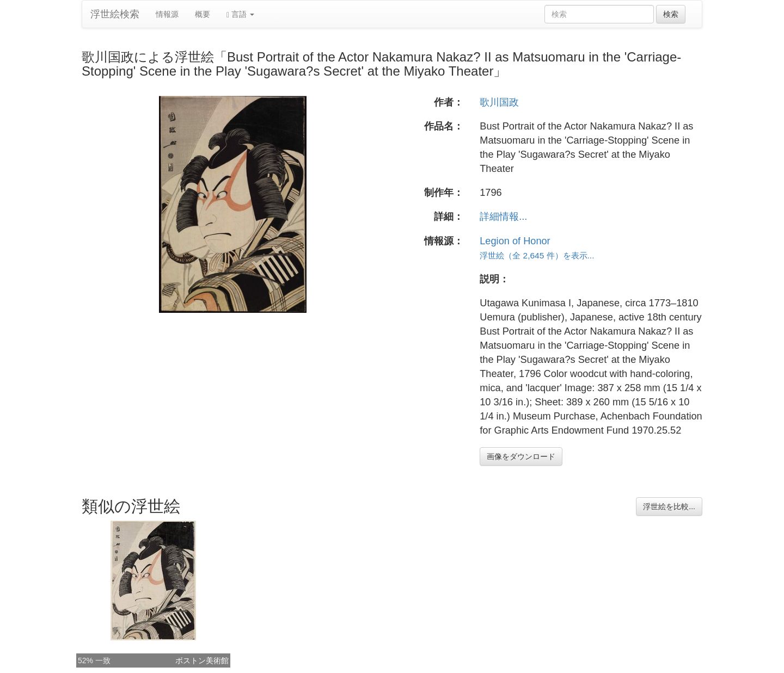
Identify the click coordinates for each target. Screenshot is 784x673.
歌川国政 (499, 102)
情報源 (167, 14)
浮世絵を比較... (669, 507)
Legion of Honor (515, 241)
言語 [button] (240, 14)
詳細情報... (503, 217)
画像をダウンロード (521, 456)
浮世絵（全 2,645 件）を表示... (537, 255)
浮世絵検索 (115, 14)
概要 (203, 14)
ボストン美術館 (202, 660)
